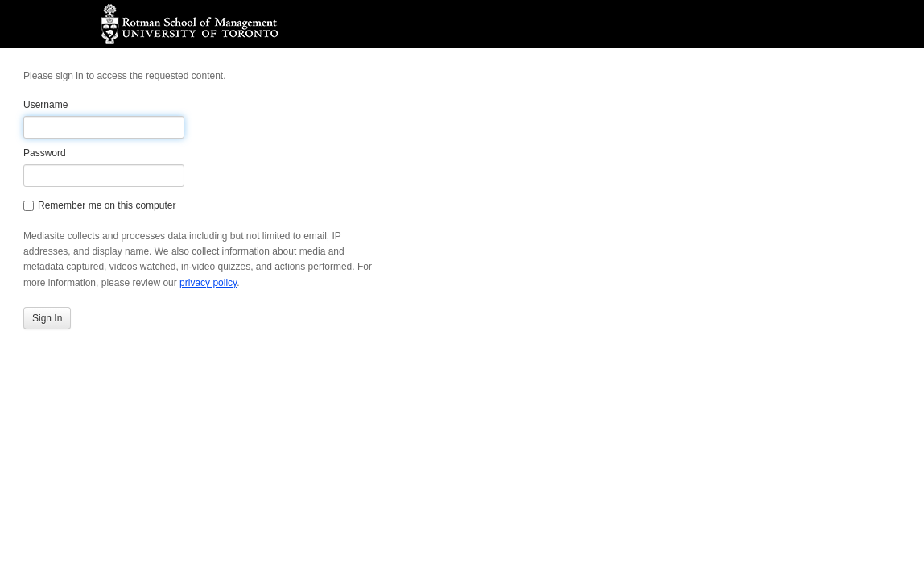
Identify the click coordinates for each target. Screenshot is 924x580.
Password (45, 153)
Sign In (47, 318)
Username (45, 105)
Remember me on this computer (99, 205)
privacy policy (208, 283)
